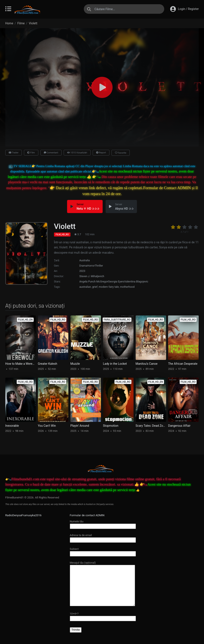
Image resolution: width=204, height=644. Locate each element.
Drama (83, 266)
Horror (91, 266)
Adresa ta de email (103, 537)
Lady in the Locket (115, 364)
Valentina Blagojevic (136, 281)
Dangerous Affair (179, 426)
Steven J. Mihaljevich (92, 276)
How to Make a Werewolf (21, 364)
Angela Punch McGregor (94, 281)
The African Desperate (183, 364)
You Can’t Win (47, 426)
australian (85, 287)
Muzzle (75, 364)
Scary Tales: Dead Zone (151, 426)
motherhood (127, 287)
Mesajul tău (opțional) (102, 584)
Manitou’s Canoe (147, 364)
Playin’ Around (80, 426)
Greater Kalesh (48, 364)
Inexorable (12, 426)
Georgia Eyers (116, 281)
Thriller (99, 266)
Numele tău (103, 524)
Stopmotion (111, 426)
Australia (85, 260)
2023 (82, 271)
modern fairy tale (109, 287)
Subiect (103, 551)
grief (95, 287)
